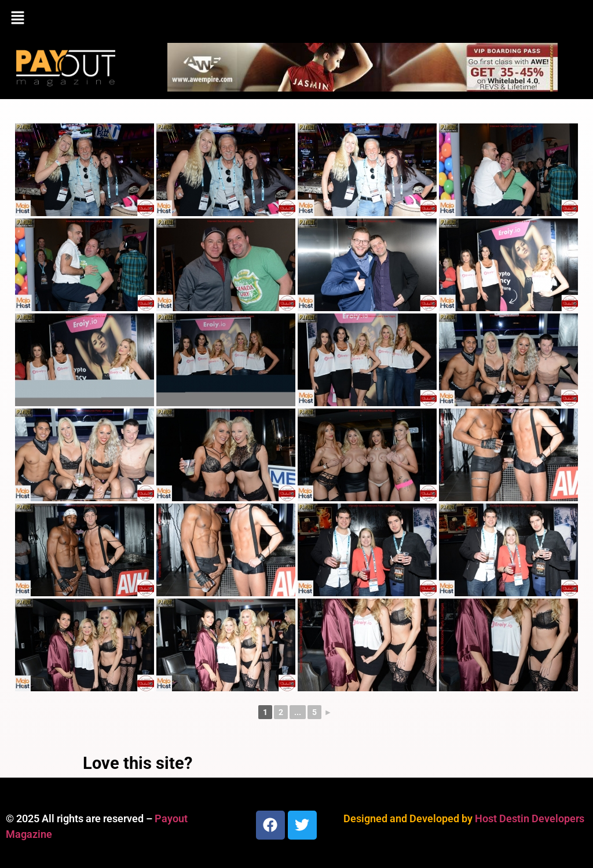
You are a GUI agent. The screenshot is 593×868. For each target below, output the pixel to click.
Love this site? (138, 763)
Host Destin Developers (530, 818)
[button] (296, 19)
